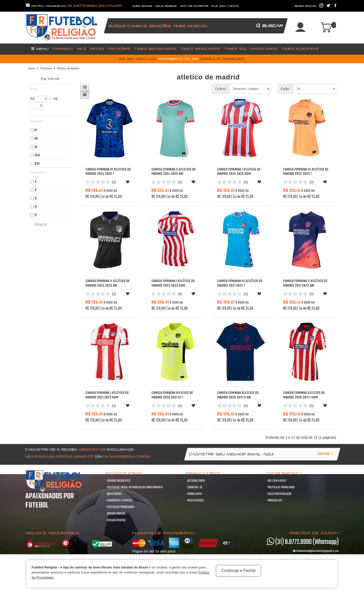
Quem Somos (114, 494)
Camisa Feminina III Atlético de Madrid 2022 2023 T (306, 172)
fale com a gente (225, 6)
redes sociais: (305, 6)
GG (37, 155)
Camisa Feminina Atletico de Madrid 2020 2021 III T (172, 395)
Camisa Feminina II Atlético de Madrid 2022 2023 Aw (108, 283)
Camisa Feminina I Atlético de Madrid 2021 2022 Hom (107, 395)
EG (37, 163)
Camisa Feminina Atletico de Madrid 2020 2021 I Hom (304, 395)
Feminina (63, 49)
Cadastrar (325, 454)
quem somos (142, 6)
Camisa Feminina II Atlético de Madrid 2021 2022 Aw (305, 283)
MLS (82, 49)
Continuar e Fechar (238, 571)
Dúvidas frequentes (119, 481)
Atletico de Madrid (68, 68)
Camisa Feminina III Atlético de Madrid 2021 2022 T (240, 283)
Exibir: (286, 89)
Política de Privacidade (121, 507)
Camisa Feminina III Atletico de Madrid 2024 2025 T (108, 172)
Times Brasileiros (155, 49)
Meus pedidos (196, 501)
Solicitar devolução (279, 494)
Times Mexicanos (200, 49)
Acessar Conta (196, 481)
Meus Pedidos (166, 6)
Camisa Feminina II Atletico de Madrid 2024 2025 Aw (174, 172)
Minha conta (195, 494)
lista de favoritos (194, 6)
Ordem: (221, 89)
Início (32, 68)
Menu (40, 49)
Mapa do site (275, 501)
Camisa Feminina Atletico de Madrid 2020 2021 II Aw (238, 395)
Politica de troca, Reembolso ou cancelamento (135, 487)
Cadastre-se (195, 487)
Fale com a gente (277, 481)
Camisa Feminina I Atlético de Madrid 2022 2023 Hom (173, 283)
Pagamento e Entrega (119, 501)
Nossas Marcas (116, 514)
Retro (97, 49)
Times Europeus (300, 49)
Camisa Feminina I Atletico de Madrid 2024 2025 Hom (239, 172)
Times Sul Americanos (251, 49)
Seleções (119, 49)
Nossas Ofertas (116, 520)
